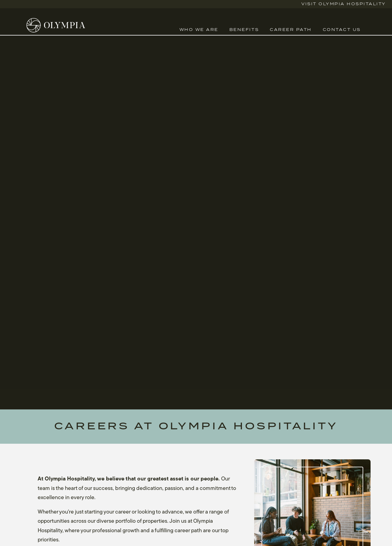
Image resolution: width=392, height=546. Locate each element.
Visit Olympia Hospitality (344, 4)
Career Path (291, 30)
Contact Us (342, 30)
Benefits (244, 30)
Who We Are (199, 30)
